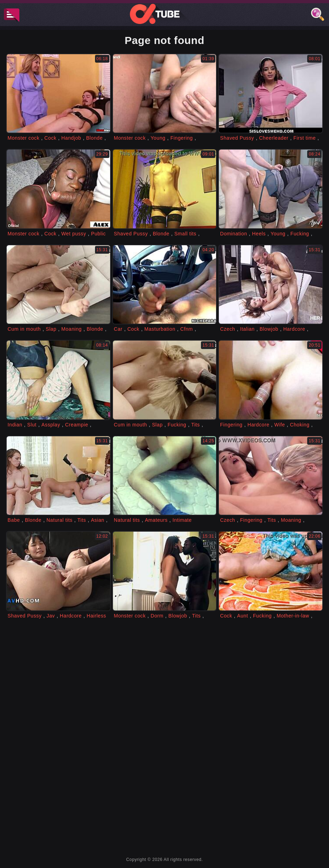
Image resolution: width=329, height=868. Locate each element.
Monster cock (24, 138)
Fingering (182, 138)
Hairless (96, 616)
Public (99, 234)
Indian (15, 425)
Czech (227, 329)
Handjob (71, 138)
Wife (280, 425)
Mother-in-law (293, 616)
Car (118, 329)
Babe (14, 520)
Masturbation (160, 329)
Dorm (157, 616)
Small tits (185, 234)
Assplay (51, 425)
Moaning (71, 329)
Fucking (300, 234)
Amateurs (156, 520)
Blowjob (269, 329)
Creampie (77, 425)
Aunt (243, 616)
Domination (233, 234)
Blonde (94, 138)
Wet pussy (74, 234)
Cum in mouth (24, 329)
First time (305, 138)
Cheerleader (274, 138)
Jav (51, 616)
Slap (51, 329)
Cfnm (186, 329)
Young (158, 138)
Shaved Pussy (237, 138)
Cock (50, 138)
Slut (32, 425)
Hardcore (294, 329)
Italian (247, 329)
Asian (97, 520)
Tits (196, 425)
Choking (300, 425)
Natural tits (59, 520)
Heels (259, 234)
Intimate (182, 520)
